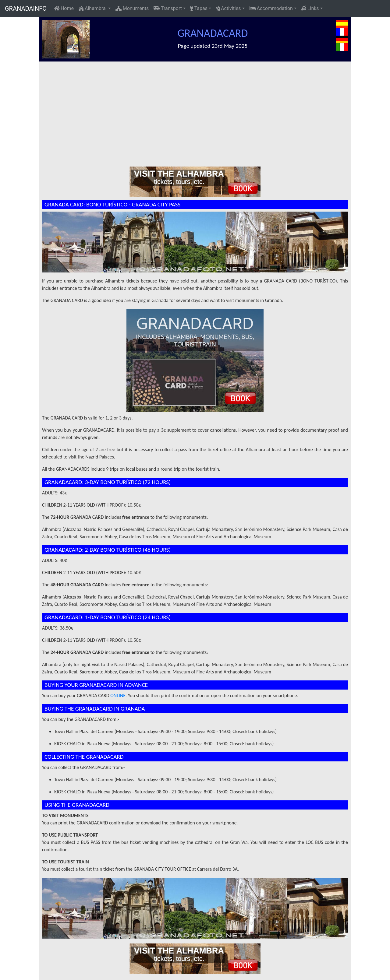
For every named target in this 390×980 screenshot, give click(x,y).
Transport (168, 8)
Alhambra (93, 8)
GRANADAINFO (26, 9)
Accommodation (271, 8)
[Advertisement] (198, 107)
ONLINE (118, 695)
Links (310, 8)
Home (64, 8)
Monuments (132, 8)
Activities (228, 8)
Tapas (199, 8)
